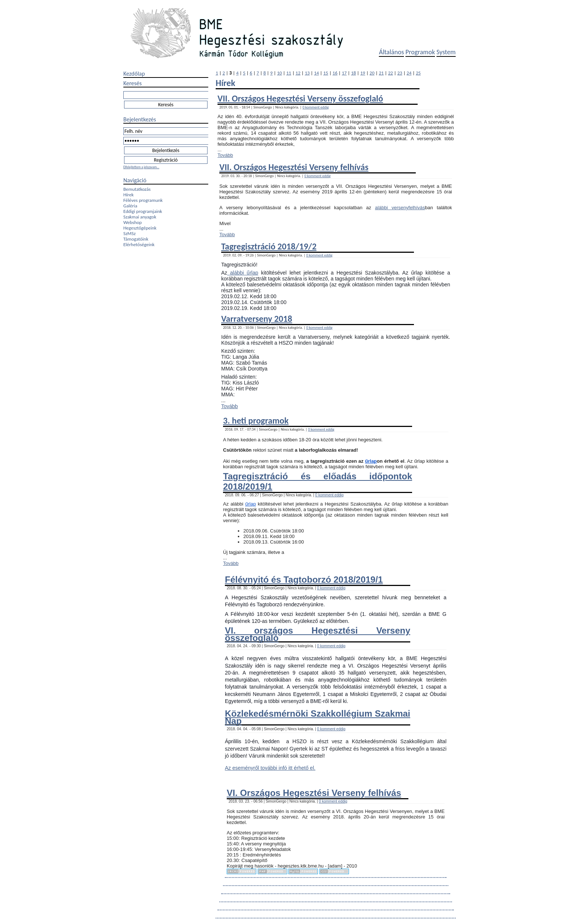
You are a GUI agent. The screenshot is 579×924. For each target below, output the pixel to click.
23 (400, 73)
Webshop (133, 222)
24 (409, 73)
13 (307, 73)
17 (344, 73)
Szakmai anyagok (140, 217)
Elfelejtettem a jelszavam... (141, 167)
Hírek (129, 195)
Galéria (130, 206)
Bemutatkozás (137, 189)
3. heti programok (256, 420)
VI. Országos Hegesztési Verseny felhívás (314, 793)
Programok (420, 52)
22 (390, 73)
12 (298, 73)
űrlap (371, 461)
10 (279, 73)
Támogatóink (136, 239)
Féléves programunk (143, 200)
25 (418, 73)
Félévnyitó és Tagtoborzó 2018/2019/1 (304, 580)
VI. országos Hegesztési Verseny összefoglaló (318, 634)
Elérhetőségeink (139, 244)
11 (289, 73)
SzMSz (129, 233)
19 (363, 73)
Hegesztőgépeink (140, 228)
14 (316, 73)
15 (326, 73)
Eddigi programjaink (143, 211)
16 (335, 73)
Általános (391, 52)
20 (372, 73)
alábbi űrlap (243, 273)
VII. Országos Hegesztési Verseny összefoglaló (300, 98)
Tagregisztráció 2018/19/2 (269, 246)
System (446, 52)
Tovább (225, 155)
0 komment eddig (316, 107)
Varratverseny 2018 (257, 319)
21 (381, 73)
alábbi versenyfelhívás (400, 208)
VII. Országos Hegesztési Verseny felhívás (294, 167)
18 (354, 73)
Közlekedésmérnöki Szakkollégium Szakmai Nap (318, 717)
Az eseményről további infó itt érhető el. (270, 768)
